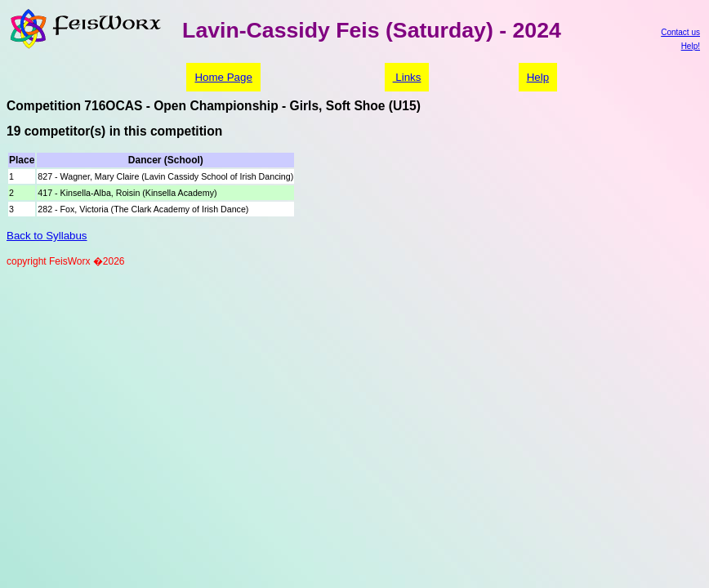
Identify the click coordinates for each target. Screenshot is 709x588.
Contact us (680, 32)
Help (538, 77)
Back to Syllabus (47, 236)
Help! (691, 46)
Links (407, 77)
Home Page (223, 77)
